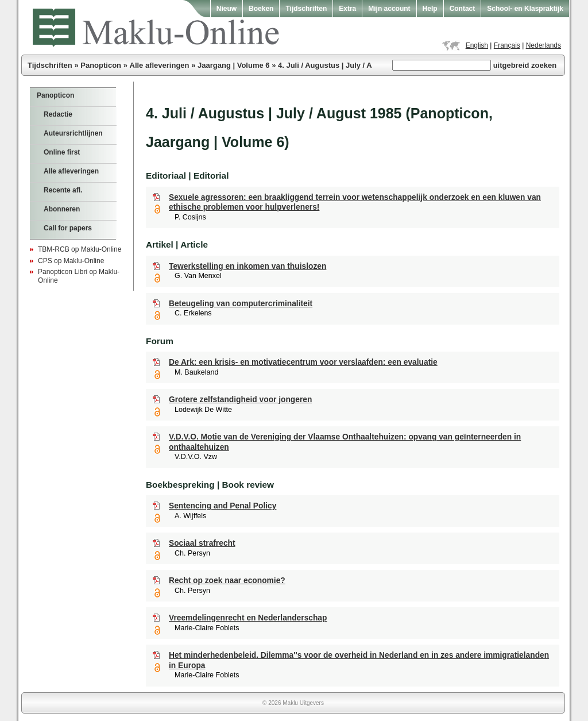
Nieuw (227, 9)
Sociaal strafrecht (202, 543)
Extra (347, 9)
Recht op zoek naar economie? (227, 581)
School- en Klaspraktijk (525, 9)
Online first (62, 152)
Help (430, 9)
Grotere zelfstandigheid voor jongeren (240, 400)
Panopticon (101, 65)
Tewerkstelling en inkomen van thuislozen (247, 266)
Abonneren (62, 209)
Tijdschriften (306, 9)
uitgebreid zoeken (525, 65)
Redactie (58, 114)
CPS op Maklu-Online (71, 261)
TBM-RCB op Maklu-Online (80, 249)
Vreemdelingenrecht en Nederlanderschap (248, 618)
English (477, 45)
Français (507, 45)
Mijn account (389, 9)
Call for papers (68, 228)
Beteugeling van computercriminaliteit (241, 304)
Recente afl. (63, 190)
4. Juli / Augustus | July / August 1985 (345, 65)
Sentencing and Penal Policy (223, 506)
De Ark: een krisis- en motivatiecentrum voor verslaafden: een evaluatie (303, 362)
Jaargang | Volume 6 (234, 65)
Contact (463, 9)
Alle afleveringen (160, 65)
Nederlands (543, 45)
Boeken (261, 9)
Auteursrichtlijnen (73, 133)
